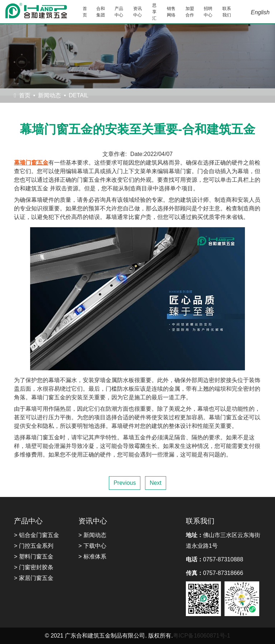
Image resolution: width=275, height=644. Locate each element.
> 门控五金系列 (34, 546)
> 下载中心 (92, 546)
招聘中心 (208, 12)
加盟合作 (190, 12)
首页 (85, 12)
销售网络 (171, 12)
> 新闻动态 (92, 535)
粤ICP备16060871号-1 (202, 636)
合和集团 (101, 12)
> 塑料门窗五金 (34, 557)
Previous (125, 483)
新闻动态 (49, 95)
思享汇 (154, 12)
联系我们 (227, 12)
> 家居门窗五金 (34, 578)
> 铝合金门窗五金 (37, 535)
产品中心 (119, 12)
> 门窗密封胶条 (34, 567)
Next (156, 483)
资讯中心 (137, 12)
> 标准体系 (92, 557)
